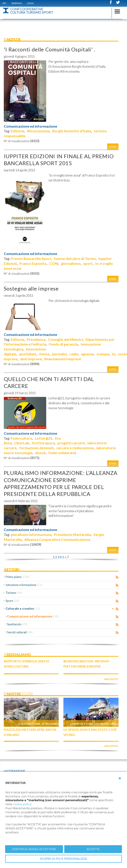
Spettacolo (17, 624)
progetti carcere (71, 443)
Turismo (14, 593)
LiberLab (22, 443)
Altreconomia (38, 131)
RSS (117, 577)
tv (114, 354)
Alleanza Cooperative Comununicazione (57, 539)
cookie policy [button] (22, 804)
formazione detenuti (36, 448)
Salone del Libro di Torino (75, 258)
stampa (103, 354)
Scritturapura (43, 443)
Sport (12, 601)
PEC (4, 3)
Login (30, 3)
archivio (111, 679)
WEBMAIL (17, 3)
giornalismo (71, 263)
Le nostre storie (29, 724)
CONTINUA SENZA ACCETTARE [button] (34, 849)
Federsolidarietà (62, 453)
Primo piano (17, 577)
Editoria (17, 131)
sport (88, 263)
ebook (40, 453)
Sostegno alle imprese (31, 288)
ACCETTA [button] (93, 849)
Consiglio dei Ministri (65, 339)
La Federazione (15, 771)
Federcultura (21, 438)
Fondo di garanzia (63, 344)
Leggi (113, 146)
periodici (59, 354)
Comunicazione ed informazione (30, 126)
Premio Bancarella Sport (31, 258)
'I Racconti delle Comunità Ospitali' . (50, 49)
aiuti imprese (31, 359)
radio (74, 354)
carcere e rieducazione (75, 448)
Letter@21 (44, 438)
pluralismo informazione (31, 534)
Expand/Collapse (113, 609)
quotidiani (27, 354)
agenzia (87, 354)
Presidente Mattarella (72, 534)
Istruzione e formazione (24, 585)
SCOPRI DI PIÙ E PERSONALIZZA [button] (63, 859)
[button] (120, 778)
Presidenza (36, 339)
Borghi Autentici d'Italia (72, 131)
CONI (54, 263)
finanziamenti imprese (63, 359)
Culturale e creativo (23, 609)
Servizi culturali (20, 632)
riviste (44, 354)
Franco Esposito (33, 263)
